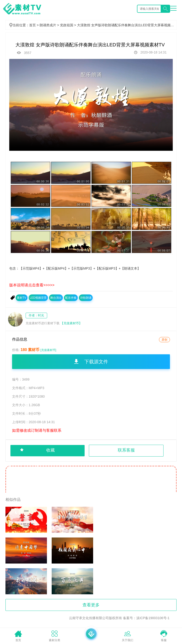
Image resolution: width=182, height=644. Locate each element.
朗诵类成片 (50, 25)
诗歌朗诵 (86, 298)
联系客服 (126, 450)
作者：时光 (36, 315)
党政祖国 (68, 25)
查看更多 (91, 605)
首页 (32, 25)
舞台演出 (56, 298)
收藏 (50, 450)
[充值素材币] (48, 350)
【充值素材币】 (71, 323)
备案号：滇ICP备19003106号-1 (146, 618)
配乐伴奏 (71, 298)
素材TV (21, 298)
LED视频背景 (38, 298)
